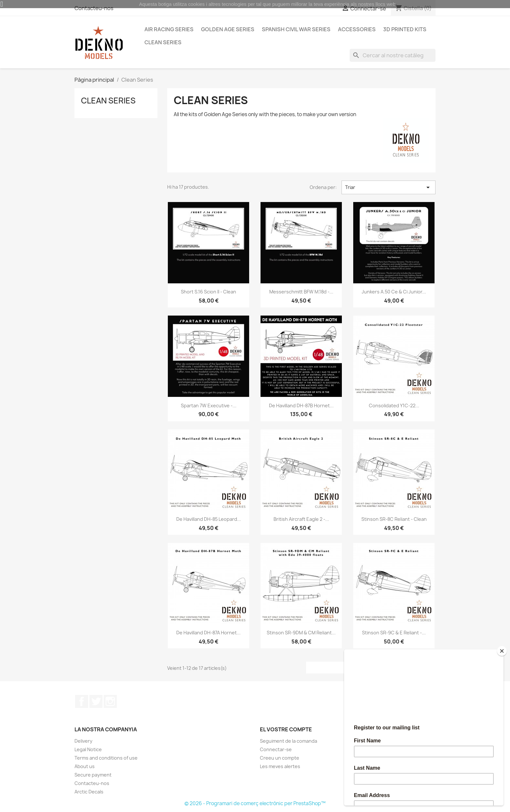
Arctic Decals (89, 792)
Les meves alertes (280, 766)
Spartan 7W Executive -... (209, 406)
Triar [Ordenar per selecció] (389, 187)
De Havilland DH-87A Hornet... (208, 633)
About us (85, 766)
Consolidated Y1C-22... (394, 406)
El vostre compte (286, 729)
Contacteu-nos (92, 783)
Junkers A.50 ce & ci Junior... (394, 292)
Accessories (357, 29)
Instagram (110, 701)
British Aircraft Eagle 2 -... (301, 519)
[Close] (502, 651)
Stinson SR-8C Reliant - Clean (394, 519)
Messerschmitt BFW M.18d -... (301, 292)
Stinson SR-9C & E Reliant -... (394, 633)
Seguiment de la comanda (289, 741)
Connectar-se (276, 749)
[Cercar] (393, 55)
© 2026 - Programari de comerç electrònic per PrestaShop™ (255, 803)
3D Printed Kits (405, 29)
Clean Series (163, 42)
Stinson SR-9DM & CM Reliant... (301, 633)
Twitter (96, 701)
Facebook (82, 701)
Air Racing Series (169, 29)
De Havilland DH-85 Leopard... (209, 519)
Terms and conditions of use (106, 758)
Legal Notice (88, 749)
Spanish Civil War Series (296, 29)
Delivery (83, 741)
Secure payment (93, 775)
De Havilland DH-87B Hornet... (301, 406)
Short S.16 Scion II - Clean (208, 292)
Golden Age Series (228, 29)
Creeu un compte (280, 758)
